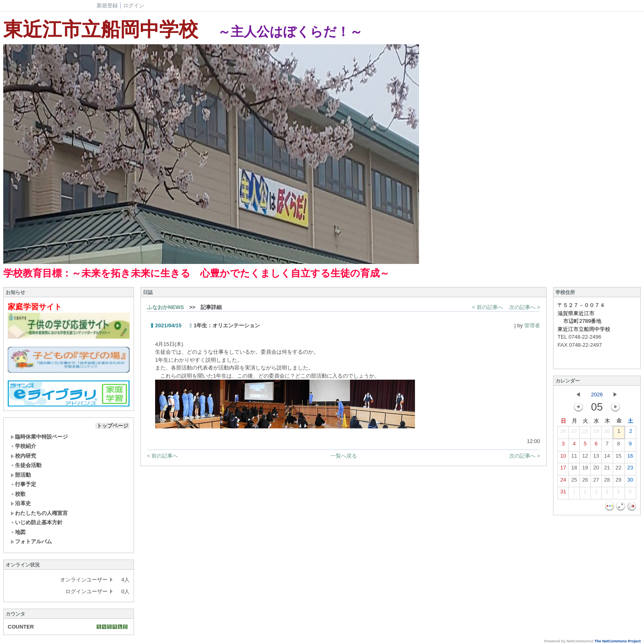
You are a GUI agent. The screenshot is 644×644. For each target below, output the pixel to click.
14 (607, 458)
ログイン (134, 5)
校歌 (18, 494)
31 (563, 493)
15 (618, 458)
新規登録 (107, 5)
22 (618, 469)
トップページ (112, 426)
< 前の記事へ (488, 307)
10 (563, 458)
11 (574, 458)
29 (596, 433)
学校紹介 (23, 446)
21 (607, 469)
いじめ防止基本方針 (37, 522)
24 (563, 482)
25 (574, 482)
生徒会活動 (26, 465)
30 (607, 433)
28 (585, 433)
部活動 (21, 475)
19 (585, 469)
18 (574, 469)
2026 (597, 394)
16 (630, 458)
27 (574, 433)
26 (563, 433)
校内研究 (23, 456)
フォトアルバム (31, 541)
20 (596, 469)
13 (596, 458)
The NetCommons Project (618, 641)
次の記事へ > (525, 307)
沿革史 (21, 503)
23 (630, 469)
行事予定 (23, 484)
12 (585, 458)
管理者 (532, 325)
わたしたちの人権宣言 (39, 513)
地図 (18, 532)
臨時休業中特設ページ (39, 437)
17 (563, 469)
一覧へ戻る (344, 456)
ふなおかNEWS (165, 307)
